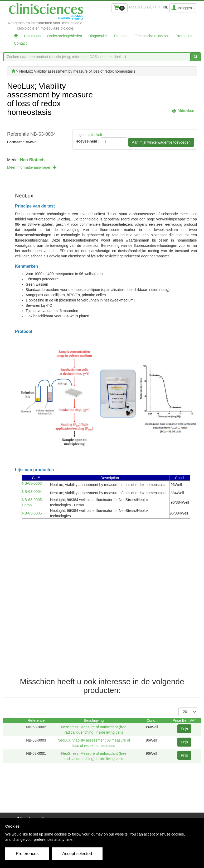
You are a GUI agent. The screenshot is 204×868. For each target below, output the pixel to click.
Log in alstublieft (89, 135)
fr (132, 7)
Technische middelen (152, 36)
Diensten (121, 36)
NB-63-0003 (32, 483)
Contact (20, 43)
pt (160, 7)
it (155, 7)
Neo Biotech (32, 160)
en (137, 7)
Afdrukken (186, 111)
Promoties (184, 36)
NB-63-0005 (32, 513)
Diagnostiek (98, 36)
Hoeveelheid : (87, 141)
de (150, 7)
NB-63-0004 (32, 492)
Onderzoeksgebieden (64, 36)
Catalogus (32, 36)
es (144, 7)
